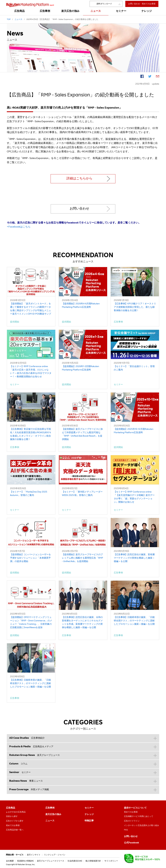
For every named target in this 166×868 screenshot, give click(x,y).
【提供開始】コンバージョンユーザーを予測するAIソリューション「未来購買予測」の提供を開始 (30, 558)
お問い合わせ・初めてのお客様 (142, 4)
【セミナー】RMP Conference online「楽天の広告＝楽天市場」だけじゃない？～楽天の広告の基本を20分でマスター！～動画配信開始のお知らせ (31, 372)
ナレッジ (89, 815)
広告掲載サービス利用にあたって (139, 816)
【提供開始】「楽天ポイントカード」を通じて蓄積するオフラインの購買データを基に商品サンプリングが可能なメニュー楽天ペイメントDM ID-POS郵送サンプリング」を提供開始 (31, 309)
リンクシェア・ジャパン (55, 855)
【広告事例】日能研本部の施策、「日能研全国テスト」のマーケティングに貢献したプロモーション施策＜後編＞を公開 (134, 621)
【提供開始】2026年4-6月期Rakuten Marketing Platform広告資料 (81, 306)
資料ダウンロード (104, 4)
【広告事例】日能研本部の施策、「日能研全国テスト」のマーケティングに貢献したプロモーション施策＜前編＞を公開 (30, 684)
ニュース (50, 821)
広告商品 (11, 808)
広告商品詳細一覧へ (15, 830)
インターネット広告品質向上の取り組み (142, 826)
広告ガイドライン (132, 821)
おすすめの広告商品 (17, 812)
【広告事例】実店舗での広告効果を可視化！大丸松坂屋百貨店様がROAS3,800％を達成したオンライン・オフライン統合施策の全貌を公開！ (31, 434)
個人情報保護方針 (93, 861)
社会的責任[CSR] (75, 861)
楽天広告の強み (53, 815)
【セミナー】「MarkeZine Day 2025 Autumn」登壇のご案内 (29, 494)
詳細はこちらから (79, 179)
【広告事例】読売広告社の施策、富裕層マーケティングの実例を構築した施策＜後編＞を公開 (134, 558)
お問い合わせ (79, 209)
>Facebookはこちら (19, 227)
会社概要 (10, 861)
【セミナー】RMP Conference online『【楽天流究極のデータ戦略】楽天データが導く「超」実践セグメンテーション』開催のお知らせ (134, 497)
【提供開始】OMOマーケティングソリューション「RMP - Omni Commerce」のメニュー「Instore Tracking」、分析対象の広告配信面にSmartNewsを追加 (31, 623)
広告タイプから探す (15, 821)
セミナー (89, 808)
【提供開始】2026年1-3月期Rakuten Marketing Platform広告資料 (80, 368)
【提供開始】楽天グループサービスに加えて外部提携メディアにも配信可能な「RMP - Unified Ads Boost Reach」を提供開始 (82, 434)
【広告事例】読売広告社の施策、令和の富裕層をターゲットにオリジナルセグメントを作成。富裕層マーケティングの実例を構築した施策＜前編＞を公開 (82, 623)
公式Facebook (132, 843)
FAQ (126, 830)
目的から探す (12, 816)
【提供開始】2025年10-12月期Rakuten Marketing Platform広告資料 (134, 431)
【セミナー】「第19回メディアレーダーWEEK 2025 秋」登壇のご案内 (82, 494)
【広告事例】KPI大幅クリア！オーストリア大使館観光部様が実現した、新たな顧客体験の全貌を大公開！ (135, 307)
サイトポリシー (111, 861)
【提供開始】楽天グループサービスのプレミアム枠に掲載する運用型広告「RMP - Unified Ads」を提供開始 (83, 558)
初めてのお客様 (13, 826)
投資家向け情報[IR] (25, 861)
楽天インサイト (34, 855)
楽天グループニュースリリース (51, 861)
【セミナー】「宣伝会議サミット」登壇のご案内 (134, 368)
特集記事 (89, 821)
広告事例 (50, 808)
